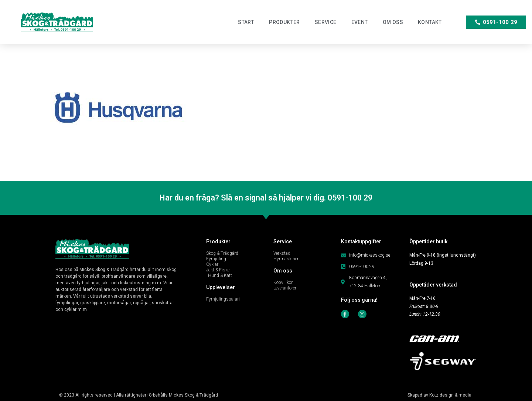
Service (326, 22)
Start (246, 22)
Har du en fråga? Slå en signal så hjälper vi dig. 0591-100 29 (266, 198)
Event (360, 22)
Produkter (284, 22)
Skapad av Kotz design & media (439, 395)
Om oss (393, 22)
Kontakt (430, 22)
